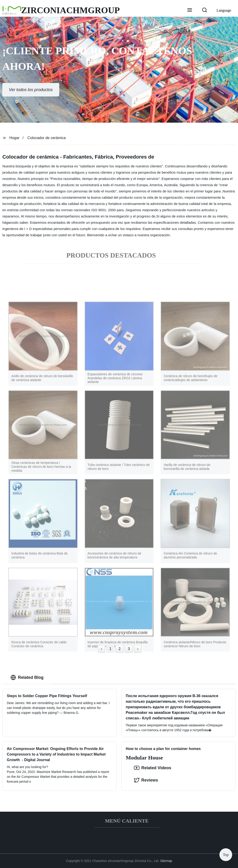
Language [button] (224, 10)
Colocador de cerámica (47, 138)
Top (226, 854)
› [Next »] (138, 649)
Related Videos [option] (153, 768)
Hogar (14, 138)
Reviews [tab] (146, 780)
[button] (190, 10)
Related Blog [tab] (27, 677)
